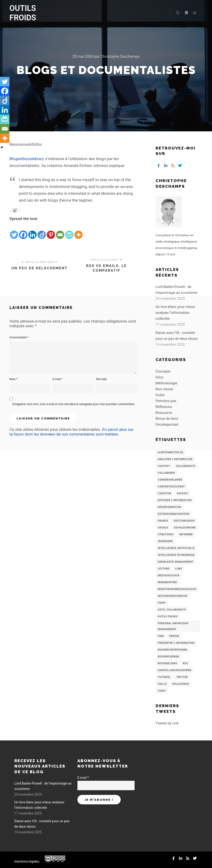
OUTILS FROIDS (23, 13)
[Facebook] (23, 231)
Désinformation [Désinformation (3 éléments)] (170, 507)
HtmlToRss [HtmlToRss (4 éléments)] (166, 534)
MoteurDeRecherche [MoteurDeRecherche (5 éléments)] (173, 596)
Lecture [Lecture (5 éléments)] (164, 569)
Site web (101, 379)
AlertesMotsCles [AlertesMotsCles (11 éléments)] (171, 452)
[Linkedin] (32, 231)
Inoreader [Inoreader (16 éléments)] (165, 541)
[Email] (60, 231)
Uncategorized (167, 424)
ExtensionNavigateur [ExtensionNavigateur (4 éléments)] (174, 514)
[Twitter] (14, 231)
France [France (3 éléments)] (163, 521)
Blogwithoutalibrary (27, 159)
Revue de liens (167, 419)
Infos (160, 377)
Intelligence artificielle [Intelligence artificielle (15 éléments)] (176, 548)
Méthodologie (166, 383)
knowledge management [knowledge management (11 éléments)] (176, 562)
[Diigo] (42, 231)
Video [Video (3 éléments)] (162, 691)
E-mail (57, 379)
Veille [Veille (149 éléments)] (162, 684)
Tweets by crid (167, 723)
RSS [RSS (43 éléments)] (185, 663)
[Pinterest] (51, 231)
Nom (13, 379)
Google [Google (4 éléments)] (163, 528)
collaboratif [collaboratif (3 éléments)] (186, 466)
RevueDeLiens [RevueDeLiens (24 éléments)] (168, 663)
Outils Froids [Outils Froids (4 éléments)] (168, 617)
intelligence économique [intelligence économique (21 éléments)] (176, 555)
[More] (78, 231)
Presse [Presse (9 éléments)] (174, 636)
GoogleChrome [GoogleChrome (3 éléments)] (185, 528)
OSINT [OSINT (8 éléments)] (162, 603)
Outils (160, 395)
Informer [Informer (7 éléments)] (186, 534)
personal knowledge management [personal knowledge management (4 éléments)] (173, 626)
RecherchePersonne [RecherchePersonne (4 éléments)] (173, 650)
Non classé (164, 389)
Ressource (164, 413)
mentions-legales (27, 861)
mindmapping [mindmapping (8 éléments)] (167, 582)
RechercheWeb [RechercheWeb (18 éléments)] (169, 657)
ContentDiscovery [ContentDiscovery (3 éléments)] (172, 487)
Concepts (163, 371)
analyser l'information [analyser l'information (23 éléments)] (175, 459)
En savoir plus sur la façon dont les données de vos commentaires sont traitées (72, 432)
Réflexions (164, 407)
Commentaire (19, 337)
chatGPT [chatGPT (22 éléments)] (164, 466)
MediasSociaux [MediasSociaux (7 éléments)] (169, 575)
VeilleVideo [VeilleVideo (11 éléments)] (181, 684)
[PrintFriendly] (69, 231)
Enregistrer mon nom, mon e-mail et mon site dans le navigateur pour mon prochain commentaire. (74, 404)
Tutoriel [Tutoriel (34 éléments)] (164, 677)
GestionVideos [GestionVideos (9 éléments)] (184, 521)
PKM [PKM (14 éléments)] (161, 636)
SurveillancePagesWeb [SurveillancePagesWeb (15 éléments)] (175, 670)
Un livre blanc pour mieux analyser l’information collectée (175, 313)
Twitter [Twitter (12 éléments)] (182, 677)
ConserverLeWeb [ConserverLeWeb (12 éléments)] (170, 480)
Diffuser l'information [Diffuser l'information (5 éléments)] (175, 500)
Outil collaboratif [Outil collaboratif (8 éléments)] (172, 610)
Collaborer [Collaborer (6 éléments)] (167, 473)
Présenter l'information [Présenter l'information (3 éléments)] (176, 643)
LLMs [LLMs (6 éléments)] (179, 569)
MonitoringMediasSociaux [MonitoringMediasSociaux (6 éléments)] (177, 589)
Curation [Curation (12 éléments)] (165, 493)
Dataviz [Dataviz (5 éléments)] (182, 493)
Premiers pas (166, 401)
